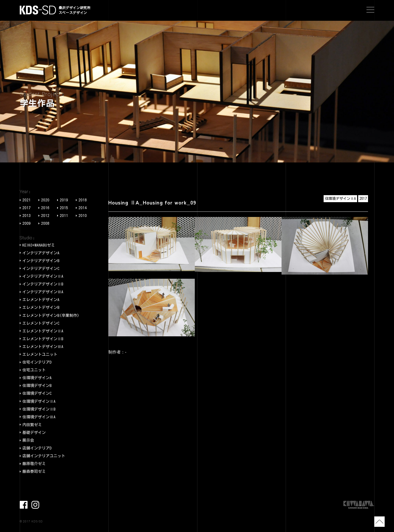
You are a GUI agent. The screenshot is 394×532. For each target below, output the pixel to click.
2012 (45, 216)
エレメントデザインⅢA (43, 347)
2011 (64, 216)
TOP (379, 522)
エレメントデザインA (41, 300)
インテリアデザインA (41, 253)
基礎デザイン (34, 432)
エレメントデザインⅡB (43, 339)
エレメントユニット (40, 354)
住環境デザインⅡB (39, 409)
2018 (83, 200)
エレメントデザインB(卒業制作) (51, 315)
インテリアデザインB (41, 261)
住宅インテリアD (37, 362)
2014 (83, 208)
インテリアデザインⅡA (43, 276)
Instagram (35, 505)
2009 (26, 223)
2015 (64, 208)
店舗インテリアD (37, 448)
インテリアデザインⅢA (43, 292)
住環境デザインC (37, 393)
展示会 (28, 440)
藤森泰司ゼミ (34, 471)
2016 (45, 208)
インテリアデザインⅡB (43, 284)
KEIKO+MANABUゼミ (39, 245)
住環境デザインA (37, 378)
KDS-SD (38, 10)
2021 (26, 200)
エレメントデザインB (41, 307)
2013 (26, 216)
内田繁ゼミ (32, 425)
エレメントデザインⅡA (43, 331)
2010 (83, 216)
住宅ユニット (34, 370)
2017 (26, 208)
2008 (45, 223)
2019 (64, 200)
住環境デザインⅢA (39, 417)
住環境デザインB (37, 386)
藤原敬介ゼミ (34, 464)
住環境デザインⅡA (39, 401)
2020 (45, 200)
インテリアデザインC (41, 268)
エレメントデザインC (41, 323)
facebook (24, 505)
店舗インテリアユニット (44, 456)
